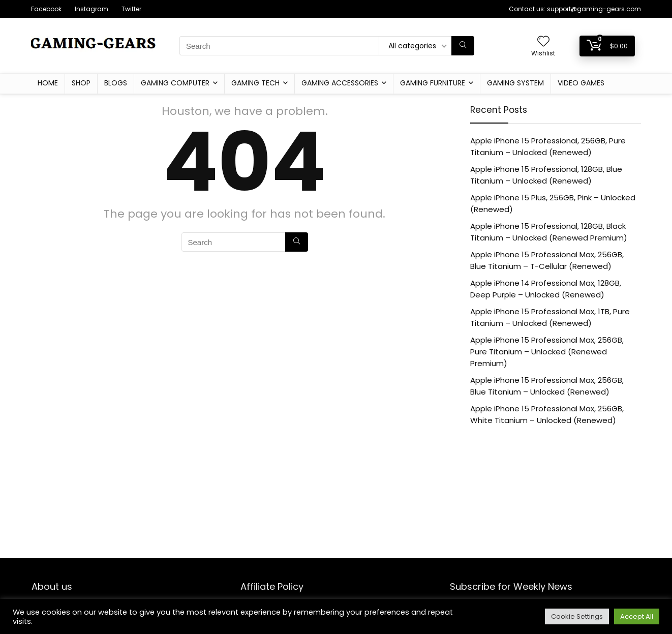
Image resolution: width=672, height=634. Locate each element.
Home (48, 83)
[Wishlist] (543, 42)
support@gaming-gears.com (594, 9)
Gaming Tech (255, 83)
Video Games (581, 83)
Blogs (116, 83)
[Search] (463, 46)
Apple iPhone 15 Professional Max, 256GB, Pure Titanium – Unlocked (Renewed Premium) (547, 352)
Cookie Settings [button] (577, 616)
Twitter (131, 9)
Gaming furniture (433, 83)
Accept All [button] (637, 616)
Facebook (46, 9)
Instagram (91, 9)
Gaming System (515, 83)
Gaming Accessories (340, 83)
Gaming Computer (175, 83)
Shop (81, 83)
